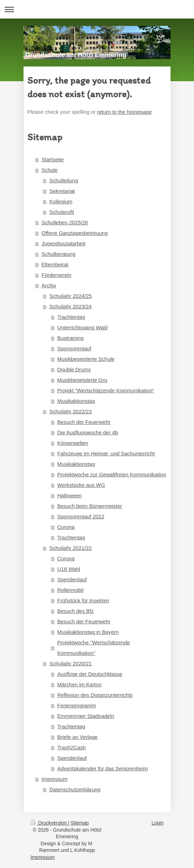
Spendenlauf (72, 579)
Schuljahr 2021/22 (71, 548)
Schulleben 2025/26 (65, 222)
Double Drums (74, 369)
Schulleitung (64, 180)
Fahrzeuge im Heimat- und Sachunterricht (106, 453)
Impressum (55, 779)
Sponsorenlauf (74, 348)
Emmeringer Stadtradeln (86, 716)
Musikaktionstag (76, 401)
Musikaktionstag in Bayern (88, 632)
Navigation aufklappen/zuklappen (97, 9)
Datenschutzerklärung (75, 789)
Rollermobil (71, 590)
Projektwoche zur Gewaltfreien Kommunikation (112, 474)
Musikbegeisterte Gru (82, 380)
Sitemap (80, 823)
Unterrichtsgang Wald (83, 327)
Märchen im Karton (80, 684)
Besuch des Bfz (76, 611)
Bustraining (71, 338)
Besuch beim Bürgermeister (90, 506)
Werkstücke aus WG (81, 485)
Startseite (53, 159)
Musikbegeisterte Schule (86, 359)
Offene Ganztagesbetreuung (75, 233)
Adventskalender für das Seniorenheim (103, 768)
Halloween (70, 495)
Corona (66, 527)
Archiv (49, 285)
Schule (50, 170)
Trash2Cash (72, 747)
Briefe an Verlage (78, 737)
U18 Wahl (69, 569)
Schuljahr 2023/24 (71, 306)
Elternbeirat (55, 264)
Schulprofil (62, 212)
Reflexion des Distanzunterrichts (95, 695)
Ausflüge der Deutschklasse (90, 674)
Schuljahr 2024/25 (71, 296)
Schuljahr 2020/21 (71, 663)
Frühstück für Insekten (83, 600)
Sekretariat (62, 191)
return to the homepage (124, 112)
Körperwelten (73, 443)
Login (158, 823)
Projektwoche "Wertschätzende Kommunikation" (94, 648)
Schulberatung (59, 254)
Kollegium (61, 201)
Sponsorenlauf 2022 (81, 516)
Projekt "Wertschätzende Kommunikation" (106, 390)
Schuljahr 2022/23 (71, 411)
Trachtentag (71, 317)
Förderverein (57, 275)
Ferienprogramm (77, 705)
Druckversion (49, 823)
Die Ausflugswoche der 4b (88, 432)
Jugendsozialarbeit (64, 243)
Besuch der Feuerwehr (84, 422)
